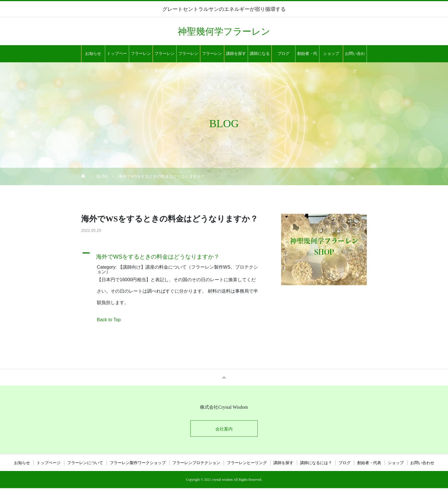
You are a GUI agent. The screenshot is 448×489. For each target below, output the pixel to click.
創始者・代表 (307, 57)
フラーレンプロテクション (188, 57)
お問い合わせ (355, 57)
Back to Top (109, 320)
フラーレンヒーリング (212, 57)
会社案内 (224, 429)
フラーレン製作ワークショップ (165, 57)
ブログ (283, 54)
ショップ (331, 54)
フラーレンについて (141, 57)
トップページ (117, 57)
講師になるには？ (260, 57)
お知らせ (93, 54)
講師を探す (236, 54)
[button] (174, 255)
